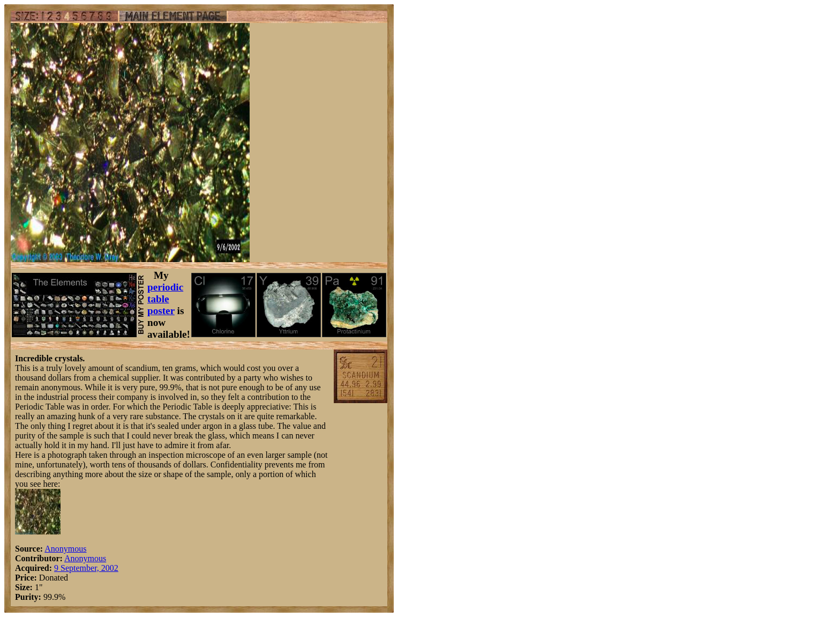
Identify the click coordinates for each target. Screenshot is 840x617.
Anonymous (65, 549)
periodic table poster (165, 299)
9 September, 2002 (86, 568)
